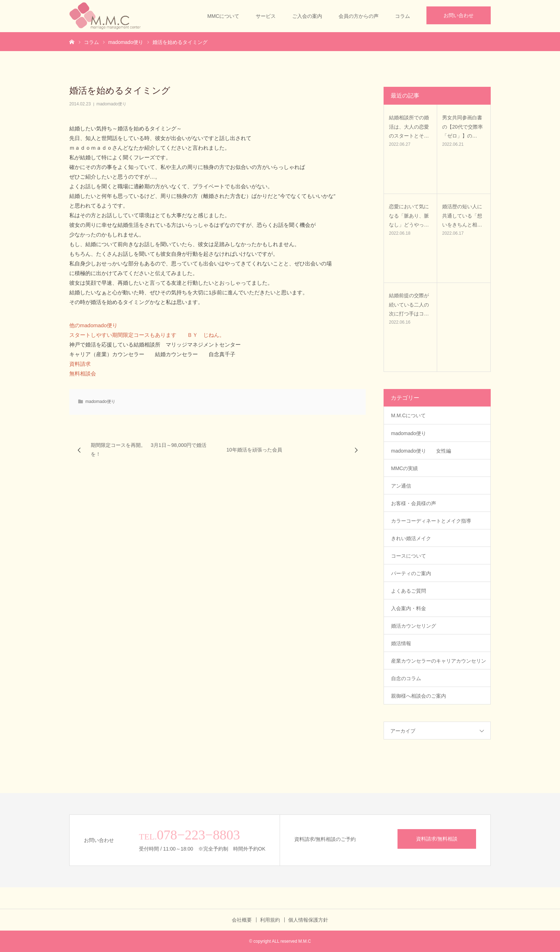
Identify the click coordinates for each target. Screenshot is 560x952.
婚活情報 (401, 643)
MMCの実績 (404, 468)
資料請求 (80, 364)
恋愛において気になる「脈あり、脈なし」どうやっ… (409, 215)
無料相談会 (83, 373)
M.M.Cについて (408, 415)
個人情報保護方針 (308, 920)
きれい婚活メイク (411, 538)
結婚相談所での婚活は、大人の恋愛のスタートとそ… (409, 126)
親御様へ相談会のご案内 (419, 696)
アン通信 (404, 486)
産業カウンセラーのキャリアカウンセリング (439, 664)
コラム (402, 16)
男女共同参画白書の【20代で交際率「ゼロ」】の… (462, 126)
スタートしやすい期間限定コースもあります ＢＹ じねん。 (147, 335)
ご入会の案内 (307, 16)
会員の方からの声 (359, 16)
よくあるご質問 (409, 591)
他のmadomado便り (93, 325)
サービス (266, 16)
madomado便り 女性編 (421, 451)
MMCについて (223, 16)
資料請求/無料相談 (437, 839)
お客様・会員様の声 (414, 503)
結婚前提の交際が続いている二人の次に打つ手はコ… (409, 304)
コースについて (409, 556)
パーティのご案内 (411, 573)
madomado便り (111, 104)
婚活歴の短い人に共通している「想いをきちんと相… (462, 215)
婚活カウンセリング (414, 626)
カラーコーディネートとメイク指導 (431, 521)
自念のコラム (406, 678)
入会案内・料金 (409, 608)
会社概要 (242, 920)
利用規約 (270, 920)
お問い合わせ (459, 15)
